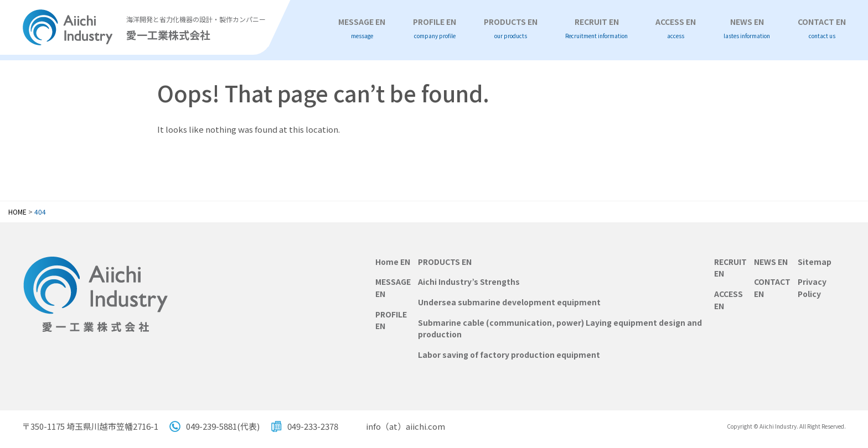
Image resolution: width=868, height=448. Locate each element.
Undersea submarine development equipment (509, 302)
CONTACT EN (822, 28)
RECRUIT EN (596, 28)
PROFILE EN (435, 28)
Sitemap (815, 262)
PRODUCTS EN (511, 28)
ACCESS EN (676, 28)
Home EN (393, 262)
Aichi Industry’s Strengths (469, 282)
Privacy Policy (812, 288)
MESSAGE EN (362, 28)
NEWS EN (747, 28)
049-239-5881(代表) (223, 426)
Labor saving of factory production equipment (509, 355)
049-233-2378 (313, 426)
